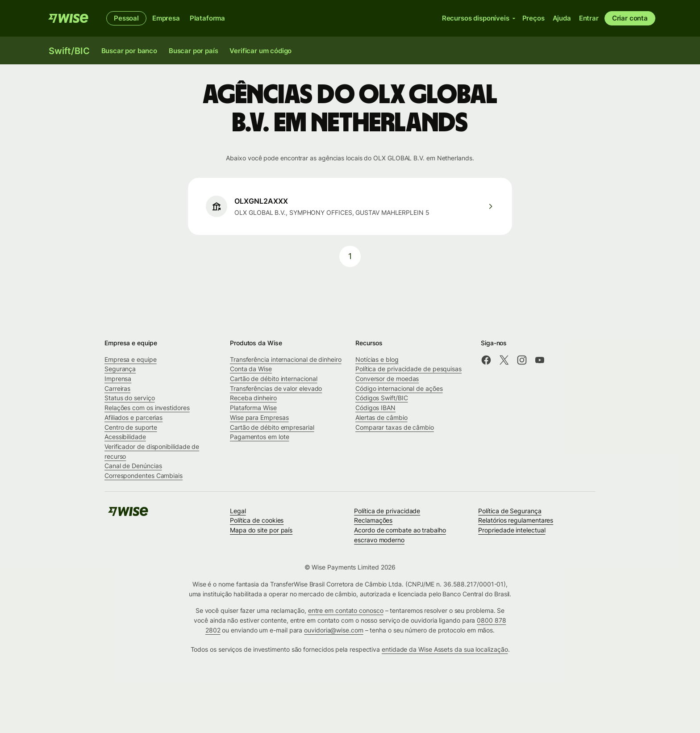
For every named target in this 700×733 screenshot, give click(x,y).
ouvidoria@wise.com (334, 630)
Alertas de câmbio (381, 417)
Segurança (120, 369)
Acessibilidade (125, 437)
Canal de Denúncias (133, 466)
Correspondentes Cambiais (144, 475)
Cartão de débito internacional (273, 379)
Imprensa (118, 379)
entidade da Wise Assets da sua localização (445, 649)
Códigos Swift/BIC (382, 398)
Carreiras (117, 388)
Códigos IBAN (375, 408)
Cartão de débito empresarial (272, 427)
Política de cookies (257, 520)
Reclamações (373, 520)
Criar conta (630, 18)
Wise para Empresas (259, 417)
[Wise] (68, 18)
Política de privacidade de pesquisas (408, 369)
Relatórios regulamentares (516, 520)
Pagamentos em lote (260, 437)
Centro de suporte (131, 427)
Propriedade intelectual (512, 530)
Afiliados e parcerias (133, 417)
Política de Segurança (510, 511)
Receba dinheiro (253, 398)
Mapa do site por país (261, 530)
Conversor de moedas (387, 379)
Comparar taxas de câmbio (395, 427)
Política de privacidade (387, 511)
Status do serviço (130, 398)
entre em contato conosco (346, 610)
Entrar (589, 18)
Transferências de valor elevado (276, 388)
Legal (238, 511)
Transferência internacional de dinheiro (286, 359)
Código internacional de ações (399, 388)
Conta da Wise (251, 369)
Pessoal (126, 18)
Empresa (166, 18)
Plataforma (207, 18)
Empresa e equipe (131, 359)
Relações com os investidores (147, 408)
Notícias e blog (377, 359)
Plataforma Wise (253, 408)
